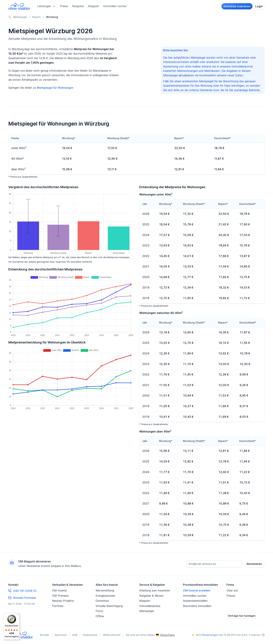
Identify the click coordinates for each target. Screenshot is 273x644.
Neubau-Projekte (63, 601)
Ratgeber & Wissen (151, 596)
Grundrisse (102, 601)
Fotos (99, 611)
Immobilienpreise (150, 606)
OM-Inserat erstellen (197, 590)
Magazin (94, 6)
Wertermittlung (105, 590)
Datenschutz (90, 635)
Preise (64, 6)
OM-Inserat (59, 590)
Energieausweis (105, 596)
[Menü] (18, 615)
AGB (75, 635)
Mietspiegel (147, 611)
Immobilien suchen (115, 6)
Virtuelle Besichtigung (109, 606)
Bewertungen (210, 635)
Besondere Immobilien (197, 606)
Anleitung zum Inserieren (155, 590)
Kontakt (44, 635)
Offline (100, 616)
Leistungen (47, 6)
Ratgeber (78, 6)
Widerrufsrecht (112, 635)
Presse (231, 596)
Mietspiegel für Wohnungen (55, 88)
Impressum (61, 635)
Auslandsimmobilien (195, 601)
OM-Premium (60, 596)
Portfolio (58, 606)
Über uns (232, 590)
